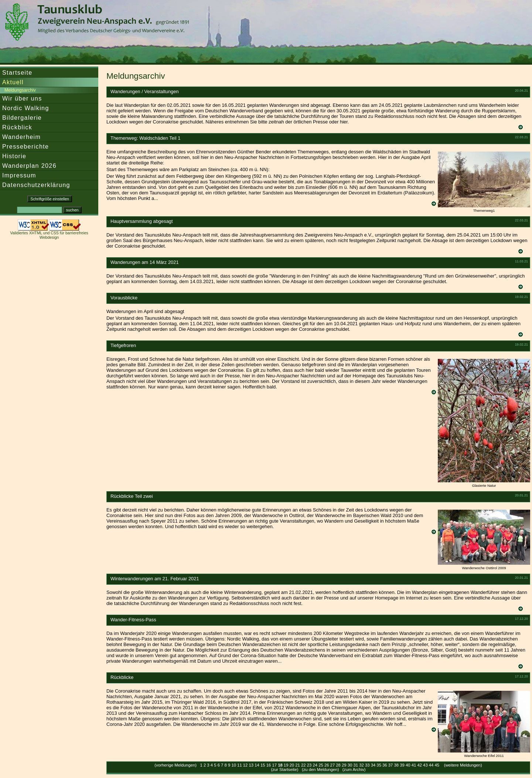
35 (379, 765)
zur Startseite (285, 769)
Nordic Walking (26, 108)
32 (362, 765)
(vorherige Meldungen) (175, 765)
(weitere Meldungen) (463, 765)
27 (333, 765)
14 (257, 765)
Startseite (17, 72)
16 (269, 765)
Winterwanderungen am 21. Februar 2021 (155, 579)
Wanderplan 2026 (29, 166)
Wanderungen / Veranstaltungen (145, 91)
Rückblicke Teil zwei (132, 496)
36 (385, 765)
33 (367, 765)
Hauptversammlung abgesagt (142, 221)
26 (327, 765)
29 (344, 765)
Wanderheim (21, 137)
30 (350, 765)
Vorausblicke (124, 298)
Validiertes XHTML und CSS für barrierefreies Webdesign (49, 235)
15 (263, 765)
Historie (14, 156)
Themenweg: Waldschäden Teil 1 (145, 138)
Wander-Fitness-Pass (133, 620)
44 (431, 765)
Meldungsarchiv (20, 90)
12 (245, 765)
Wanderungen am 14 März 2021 (145, 262)
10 (234, 765)
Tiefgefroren (123, 345)
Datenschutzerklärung (36, 185)
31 (356, 765)
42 (420, 765)
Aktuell (13, 82)
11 (240, 765)
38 (397, 765)
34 (373, 765)
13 (251, 765)
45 (437, 765)
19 (286, 765)
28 (338, 765)
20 (292, 765)
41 (414, 765)
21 (298, 765)
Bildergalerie (22, 118)
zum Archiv (354, 769)
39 (402, 765)
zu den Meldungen (320, 769)
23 (309, 765)
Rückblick (17, 127)
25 (321, 765)
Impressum (19, 175)
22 (303, 765)
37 (391, 765)
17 (274, 765)
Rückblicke (122, 677)
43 (425, 765)
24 (315, 765)
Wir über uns (22, 98)
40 (408, 765)
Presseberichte (25, 146)
